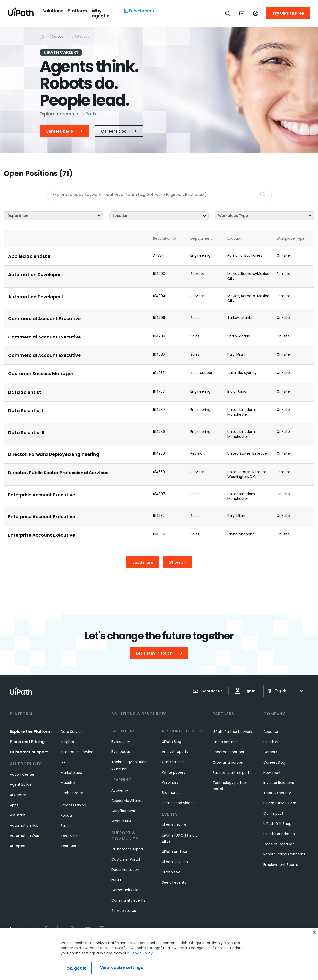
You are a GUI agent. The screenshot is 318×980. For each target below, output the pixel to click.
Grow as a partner (228, 762)
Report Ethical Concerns (284, 854)
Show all (177, 562)
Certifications (123, 811)
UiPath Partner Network (232, 732)
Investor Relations (279, 783)
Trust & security (277, 793)
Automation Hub (24, 825)
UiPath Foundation (279, 834)
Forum (117, 880)
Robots (67, 815)
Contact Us (207, 691)
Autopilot (18, 846)
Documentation (125, 870)
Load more (143, 562)
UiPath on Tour (175, 852)
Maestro (68, 783)
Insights (67, 742)
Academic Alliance (127, 801)
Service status (124, 911)
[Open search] (228, 13)
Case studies (173, 762)
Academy (120, 790)
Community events (128, 900)
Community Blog (126, 890)
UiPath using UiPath (280, 803)
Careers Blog (274, 762)
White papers (174, 772)
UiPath (171, 872)
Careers (270, 752)
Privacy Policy (154, 946)
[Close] (314, 950)
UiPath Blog (172, 742)
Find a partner (225, 742)
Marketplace (71, 773)
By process (121, 752)
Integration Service (77, 752)
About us (271, 732)
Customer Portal (126, 859)
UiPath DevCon (175, 862)
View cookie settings (219, 946)
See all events (174, 882)
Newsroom (273, 773)
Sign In (245, 691)
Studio (66, 826)
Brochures (171, 793)
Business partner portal (233, 773)
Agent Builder (21, 784)
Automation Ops (24, 836)
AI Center (18, 795)
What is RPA (121, 821)
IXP (63, 762)
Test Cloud (70, 846)
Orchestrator (72, 793)
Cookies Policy (184, 946)
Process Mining (73, 805)
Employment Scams (281, 865)
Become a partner (229, 752)
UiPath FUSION (174, 825)
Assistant (18, 815)
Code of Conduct (279, 844)
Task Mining (71, 836)
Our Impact (273, 813)
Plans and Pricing (27, 742)
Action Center (22, 774)
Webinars (170, 782)
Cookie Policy (141, 971)
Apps (14, 805)
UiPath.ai (271, 742)
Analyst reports (175, 752)
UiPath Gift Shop (277, 824)
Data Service (72, 732)
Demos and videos (178, 803)
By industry (121, 742)
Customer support (29, 752)
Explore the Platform (31, 731)
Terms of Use (125, 946)
